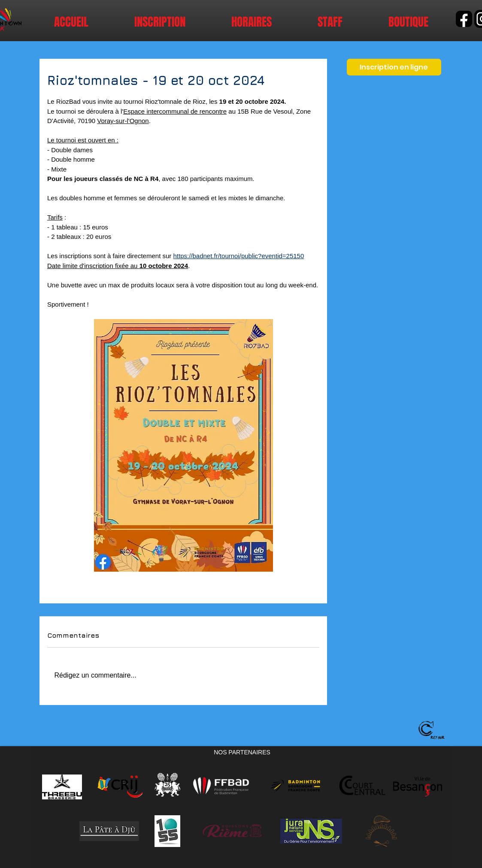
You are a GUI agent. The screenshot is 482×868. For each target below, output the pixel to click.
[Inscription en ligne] (394, 67)
